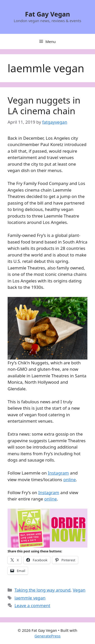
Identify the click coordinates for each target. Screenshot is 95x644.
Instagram (58, 473)
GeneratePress (48, 636)
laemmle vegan (30, 598)
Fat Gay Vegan (48, 14)
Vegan (79, 590)
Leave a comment (32, 605)
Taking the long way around (42, 590)
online (70, 480)
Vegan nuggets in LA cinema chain (44, 105)
